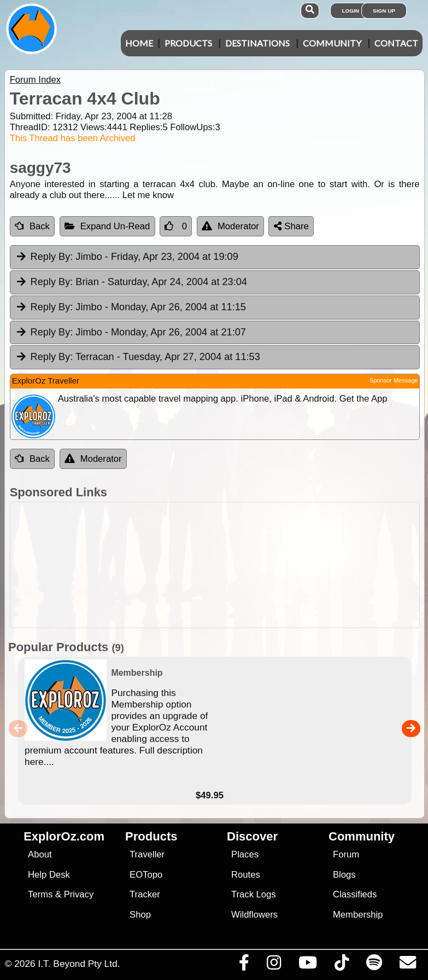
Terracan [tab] (138, 357)
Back (32, 226)
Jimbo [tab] (127, 257)
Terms (40, 894)
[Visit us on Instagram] (274, 965)
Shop (140, 915)
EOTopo (146, 875)
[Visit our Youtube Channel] (307, 965)
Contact (396, 43)
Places (245, 854)
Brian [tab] (131, 282)
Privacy (79, 894)
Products (188, 43)
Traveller (147, 854)
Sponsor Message (394, 380)
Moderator (230, 226)
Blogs (344, 875)
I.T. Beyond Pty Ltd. (79, 964)
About (40, 854)
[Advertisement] (220, 565)
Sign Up (384, 11)
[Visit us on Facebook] (244, 965)
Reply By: (52, 257)
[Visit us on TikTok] (341, 965)
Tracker (145, 894)
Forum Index (35, 80)
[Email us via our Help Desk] (408, 965)
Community (332, 43)
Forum (346, 854)
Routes (246, 875)
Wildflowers (254, 915)
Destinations (257, 43)
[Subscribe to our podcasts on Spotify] (374, 965)
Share (291, 226)
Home (139, 43)
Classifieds (355, 894)
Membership (358, 915)
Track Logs (254, 894)
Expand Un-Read (107, 226)
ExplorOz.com (64, 836)
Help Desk (49, 875)
